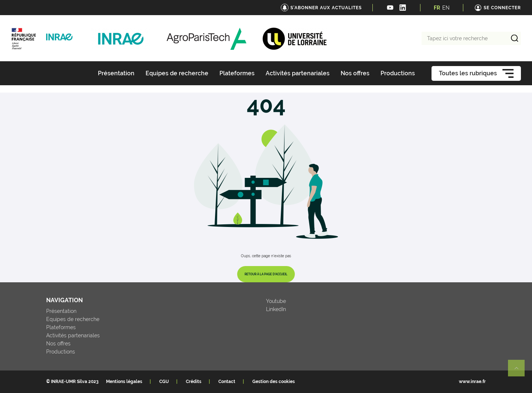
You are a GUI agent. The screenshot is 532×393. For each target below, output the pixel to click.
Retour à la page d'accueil (266, 274)
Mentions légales (124, 382)
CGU (164, 382)
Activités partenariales (73, 335)
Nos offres (58, 344)
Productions (61, 352)
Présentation (61, 311)
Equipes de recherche (73, 319)
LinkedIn (276, 309)
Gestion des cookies (274, 382)
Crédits (194, 382)
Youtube (276, 301)
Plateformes (61, 327)
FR (437, 8)
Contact (227, 382)
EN (446, 8)
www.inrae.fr (472, 382)
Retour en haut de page (519, 371)
